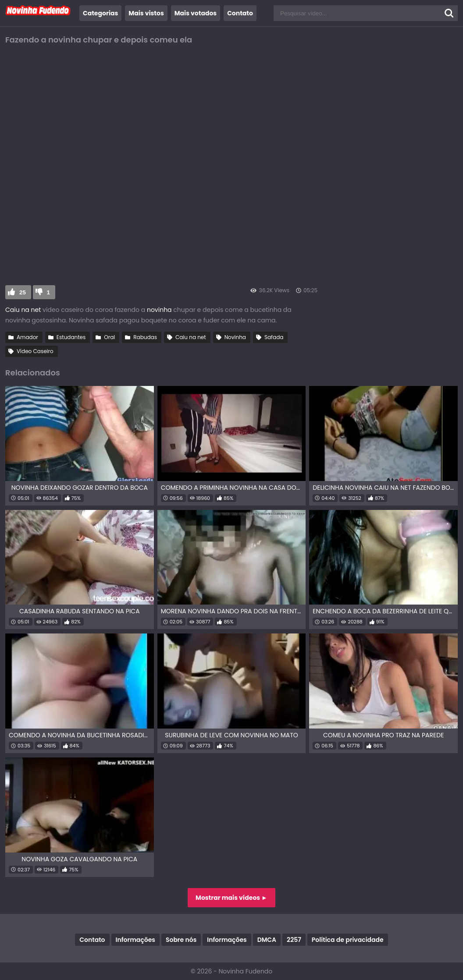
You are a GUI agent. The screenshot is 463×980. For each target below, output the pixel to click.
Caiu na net (23, 310)
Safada (274, 337)
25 (23, 292)
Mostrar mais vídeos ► (231, 898)
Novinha (235, 337)
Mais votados (196, 13)
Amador (27, 337)
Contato (240, 13)
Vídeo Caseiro (35, 351)
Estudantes (71, 337)
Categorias (100, 13)
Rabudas (145, 337)
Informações (135, 940)
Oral (109, 337)
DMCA (267, 940)
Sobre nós (181, 940)
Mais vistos (146, 13)
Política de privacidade (348, 940)
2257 (294, 940)
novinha (160, 310)
